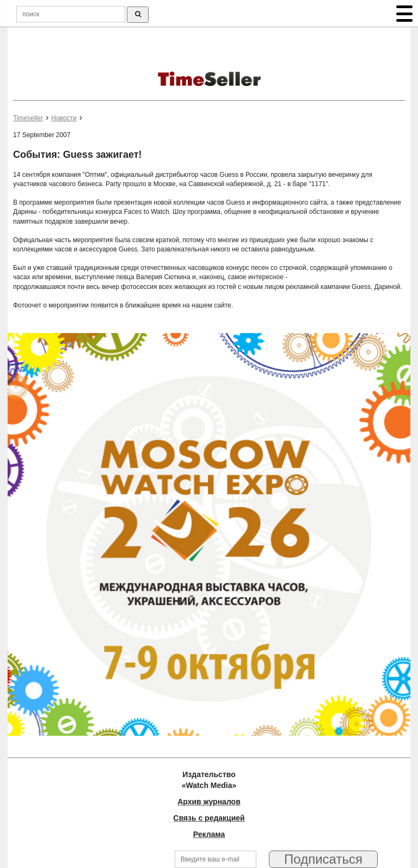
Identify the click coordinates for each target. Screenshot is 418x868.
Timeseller (28, 118)
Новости (64, 118)
